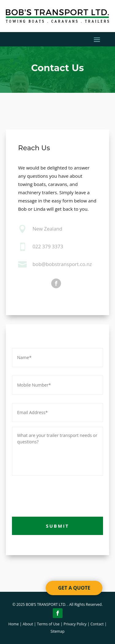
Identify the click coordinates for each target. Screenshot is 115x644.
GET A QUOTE (74, 588)
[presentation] (59, 495)
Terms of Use (48, 624)
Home (13, 624)
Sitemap (58, 631)
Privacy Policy (75, 624)
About (28, 624)
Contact (97, 624)
